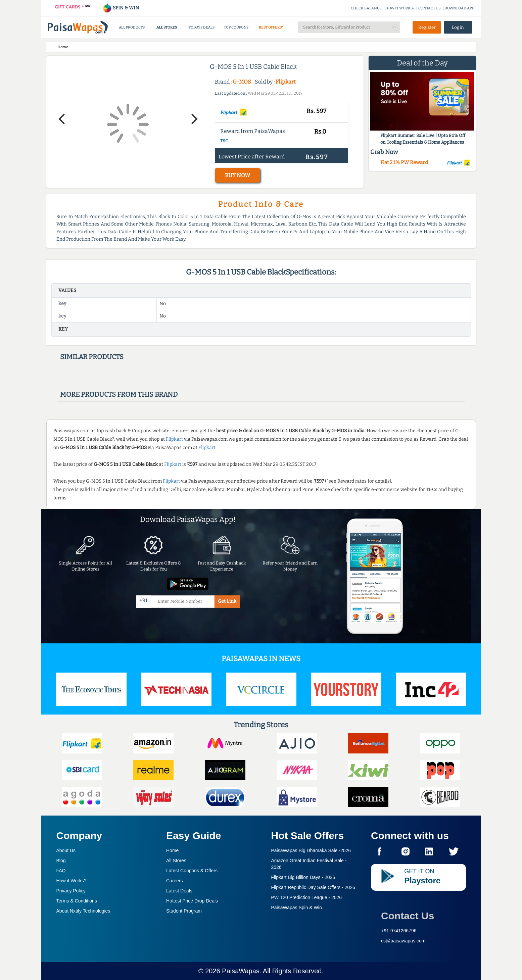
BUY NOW (238, 175)
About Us (66, 850)
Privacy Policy (71, 891)
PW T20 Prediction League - (307, 897)
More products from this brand (119, 394)
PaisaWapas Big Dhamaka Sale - (311, 850)
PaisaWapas (241, 971)
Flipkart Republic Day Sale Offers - (313, 887)
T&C (224, 141)
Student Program (184, 911)
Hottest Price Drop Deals (192, 901)
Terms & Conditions (77, 901)
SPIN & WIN (121, 8)
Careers (175, 881)
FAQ (61, 871)
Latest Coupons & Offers (192, 871)
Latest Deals (179, 891)
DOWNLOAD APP (459, 8)
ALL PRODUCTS (132, 27)
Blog (61, 861)
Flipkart (286, 82)
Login (458, 27)
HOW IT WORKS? (400, 8)
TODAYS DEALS (202, 27)
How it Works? (72, 881)
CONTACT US (430, 8)
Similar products (92, 357)
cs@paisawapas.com (403, 941)
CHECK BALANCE (366, 8)
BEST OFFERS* (271, 27)
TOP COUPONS (236, 27)
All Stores (176, 861)
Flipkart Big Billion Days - (303, 877)
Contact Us (408, 916)
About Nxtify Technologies (83, 911)
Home (172, 850)
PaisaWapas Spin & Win (297, 908)
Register (427, 27)
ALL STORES (167, 27)
